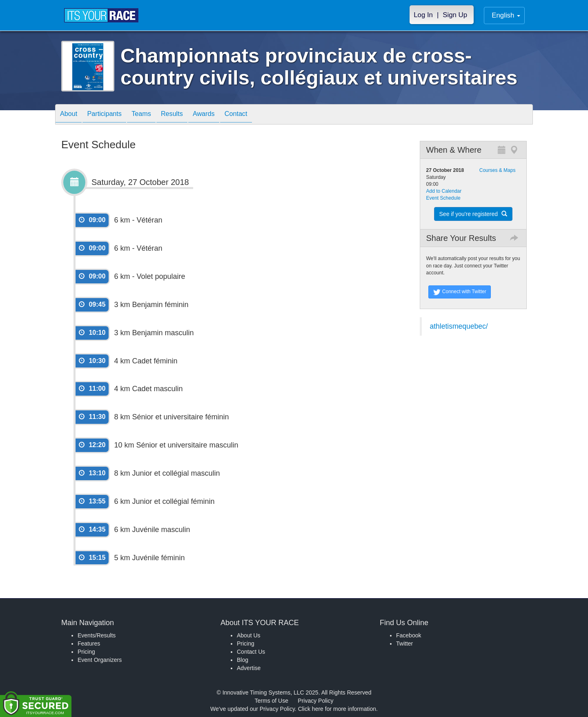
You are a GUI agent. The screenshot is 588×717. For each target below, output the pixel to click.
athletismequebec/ (459, 326)
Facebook (409, 635)
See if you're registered (473, 214)
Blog (243, 660)
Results (186, 115)
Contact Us (251, 652)
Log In (423, 15)
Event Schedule (443, 198)
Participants (111, 115)
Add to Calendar (444, 191)
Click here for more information (337, 709)
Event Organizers (100, 660)
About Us (249, 635)
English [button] (506, 15)
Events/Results (97, 635)
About (71, 115)
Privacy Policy (315, 701)
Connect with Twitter (460, 292)
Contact (258, 115)
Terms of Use (272, 701)
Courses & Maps (498, 170)
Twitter (404, 644)
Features (89, 644)
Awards (222, 115)
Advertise (249, 668)
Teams (152, 115)
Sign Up (455, 15)
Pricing (86, 652)
